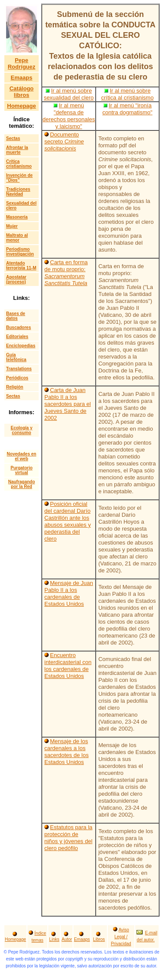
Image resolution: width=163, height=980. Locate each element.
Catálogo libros (22, 92)
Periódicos (17, 378)
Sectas (13, 138)
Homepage (21, 106)
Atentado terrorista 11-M (21, 266)
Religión (15, 387)
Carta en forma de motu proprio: (66, 273)
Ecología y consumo (21, 430)
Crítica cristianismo (19, 164)
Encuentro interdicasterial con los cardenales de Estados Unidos (68, 666)
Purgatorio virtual (22, 470)
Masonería (17, 217)
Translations (19, 369)
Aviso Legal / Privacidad (121, 937)
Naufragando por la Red (22, 484)
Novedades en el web (22, 456)
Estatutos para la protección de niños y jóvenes (68, 834)
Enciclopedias (21, 346)
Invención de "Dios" (19, 178)
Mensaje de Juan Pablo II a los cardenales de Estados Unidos (69, 593)
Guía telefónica (16, 357)
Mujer (12, 226)
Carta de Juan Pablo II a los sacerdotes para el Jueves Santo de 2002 (68, 404)
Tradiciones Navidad (18, 192)
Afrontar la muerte (17, 150)
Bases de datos (16, 316)
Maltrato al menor (17, 238)
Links (54, 939)
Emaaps (22, 78)
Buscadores (18, 327)
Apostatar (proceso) (16, 279)
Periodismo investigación (20, 252)
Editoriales (17, 337)
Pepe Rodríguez (22, 63)
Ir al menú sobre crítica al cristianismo (128, 94)
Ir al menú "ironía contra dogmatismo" (128, 109)
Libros (99, 939)
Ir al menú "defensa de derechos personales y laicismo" (69, 116)
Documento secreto (64, 141)
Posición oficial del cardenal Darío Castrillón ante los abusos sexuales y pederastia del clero (68, 521)
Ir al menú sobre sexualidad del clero (69, 94)
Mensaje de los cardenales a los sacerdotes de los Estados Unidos (67, 752)
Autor (67, 939)
